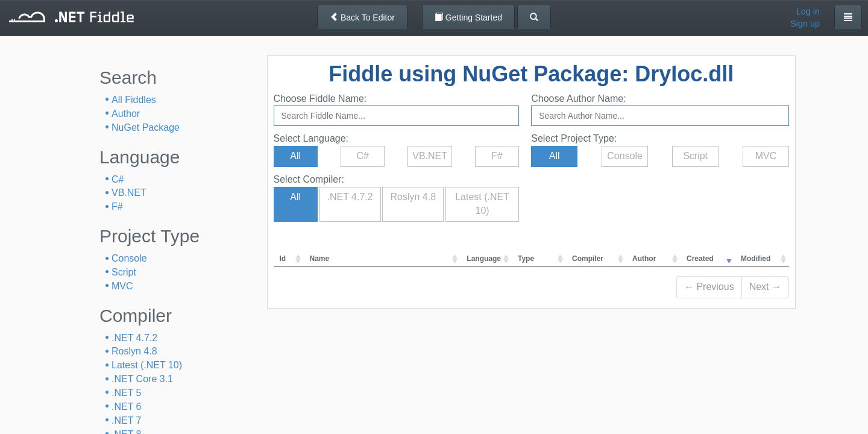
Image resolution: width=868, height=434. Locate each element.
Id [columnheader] (283, 259)
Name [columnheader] (320, 259)
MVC (122, 286)
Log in (808, 11)
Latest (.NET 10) (147, 365)
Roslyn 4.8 (134, 351)
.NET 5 (127, 393)
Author (126, 114)
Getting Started (468, 17)
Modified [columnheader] (756, 259)
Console (129, 258)
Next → (765, 287)
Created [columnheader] (700, 259)
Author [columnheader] (644, 259)
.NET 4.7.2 (134, 338)
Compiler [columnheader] (588, 259)
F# (117, 206)
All (295, 156)
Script (124, 272)
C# (118, 179)
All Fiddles (134, 100)
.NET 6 (127, 407)
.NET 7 (127, 420)
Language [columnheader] (484, 259)
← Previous (709, 287)
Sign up (805, 24)
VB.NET (129, 193)
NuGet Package (146, 127)
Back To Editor (362, 17)
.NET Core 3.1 (142, 379)
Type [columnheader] (526, 259)
